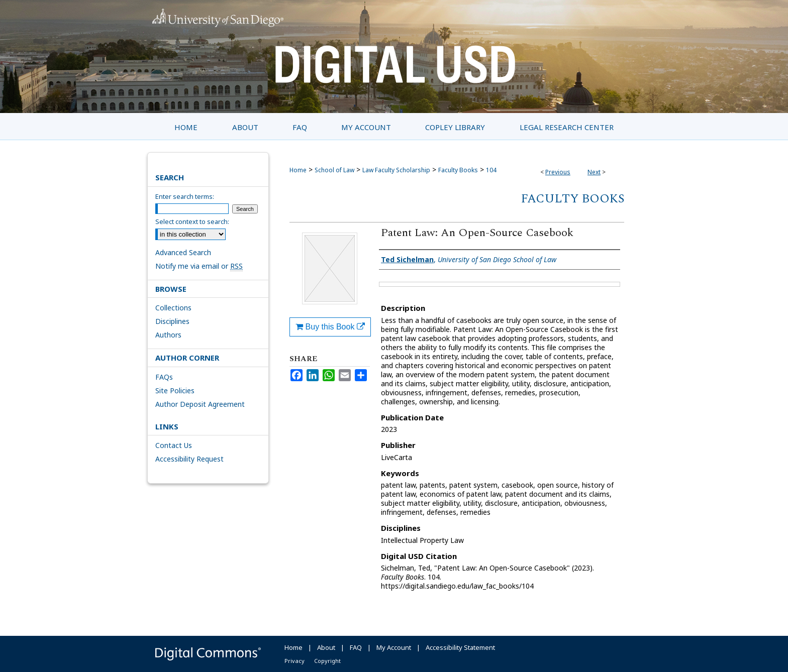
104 (491, 170)
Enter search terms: (185, 196)
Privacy (294, 661)
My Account (394, 647)
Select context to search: (192, 221)
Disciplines (172, 321)
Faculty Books (458, 170)
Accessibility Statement (460, 647)
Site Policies (175, 390)
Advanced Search (183, 252)
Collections (173, 308)
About (326, 647)
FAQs (164, 377)
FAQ (356, 647)
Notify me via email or (199, 266)
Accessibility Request (189, 459)
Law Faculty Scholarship (396, 170)
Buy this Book (330, 327)
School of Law (334, 170)
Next (594, 172)
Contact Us (174, 445)
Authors (168, 335)
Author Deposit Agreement (200, 404)
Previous (558, 172)
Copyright (327, 661)
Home (298, 170)
